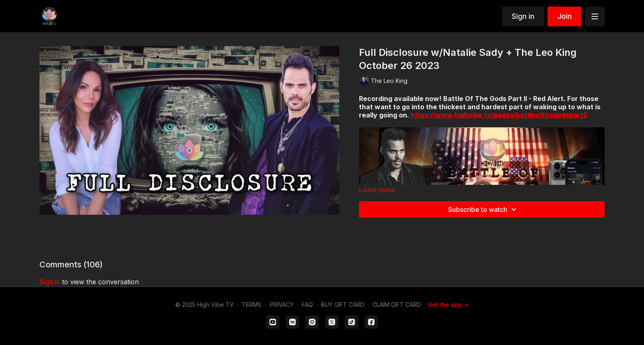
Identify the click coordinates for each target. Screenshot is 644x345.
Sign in (523, 16)
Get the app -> (448, 305)
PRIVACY (282, 305)
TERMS (252, 305)
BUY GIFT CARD (343, 305)
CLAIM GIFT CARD (397, 305)
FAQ (307, 305)
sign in (50, 282)
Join (565, 16)
